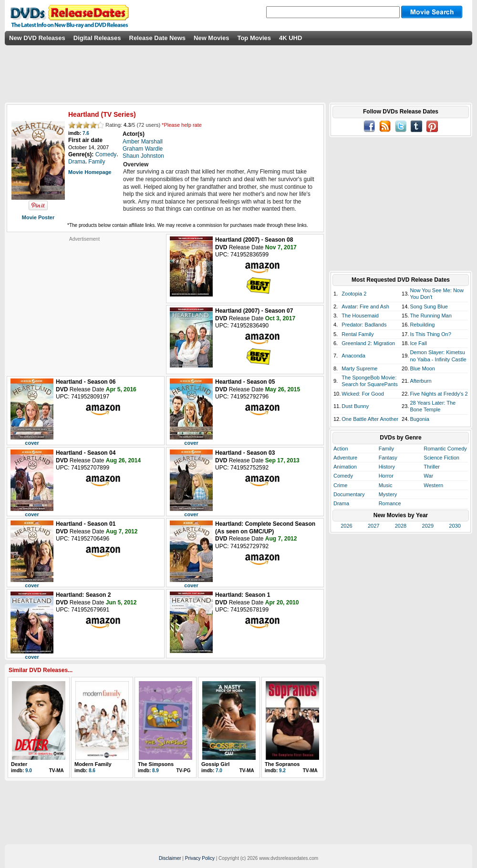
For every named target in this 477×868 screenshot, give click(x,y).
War (428, 476)
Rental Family (358, 334)
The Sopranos (282, 764)
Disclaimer (170, 858)
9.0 (29, 771)
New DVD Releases (37, 38)
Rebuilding (422, 325)
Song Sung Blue (429, 306)
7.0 (219, 771)
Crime (340, 485)
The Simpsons (156, 764)
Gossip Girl (215, 764)
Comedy (343, 476)
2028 (401, 526)
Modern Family (93, 764)
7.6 (86, 133)
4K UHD (290, 38)
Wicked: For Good (363, 394)
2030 (455, 526)
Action (341, 449)
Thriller (432, 467)
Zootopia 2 (354, 294)
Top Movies (254, 38)
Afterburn (420, 381)
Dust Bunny (355, 406)
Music (386, 485)
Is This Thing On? (430, 334)
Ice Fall (418, 343)
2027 (373, 526)
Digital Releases (97, 38)
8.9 (156, 771)
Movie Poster (38, 217)
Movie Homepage (90, 172)
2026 (346, 526)
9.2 (282, 771)
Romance (390, 503)
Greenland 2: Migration (368, 343)
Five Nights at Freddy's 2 (439, 394)
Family (386, 449)
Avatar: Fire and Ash (365, 306)
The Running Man (430, 316)
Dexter (19, 764)
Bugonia (419, 419)
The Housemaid (360, 316)
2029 (428, 526)
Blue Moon (422, 368)
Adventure (345, 458)
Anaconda (353, 356)
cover (32, 443)
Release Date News (158, 38)
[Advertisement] (84, 302)
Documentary (349, 494)
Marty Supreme (359, 368)
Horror (386, 476)
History (387, 467)
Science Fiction (441, 458)
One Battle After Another (370, 419)
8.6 (92, 771)
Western (433, 485)
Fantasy (388, 458)
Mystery (388, 494)
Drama (341, 503)
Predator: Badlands (364, 325)
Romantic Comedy (445, 449)
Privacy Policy (200, 858)
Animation (345, 467)
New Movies (211, 38)
